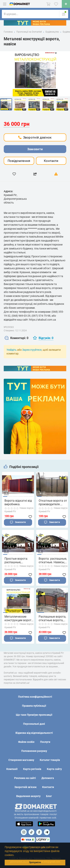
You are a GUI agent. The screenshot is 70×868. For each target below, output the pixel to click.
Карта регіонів (32, 769)
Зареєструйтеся (32, 350)
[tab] (17, 338)
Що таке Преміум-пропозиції (34, 715)
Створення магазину (21, 760)
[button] (15, 855)
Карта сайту (54, 769)
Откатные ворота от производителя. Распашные (53, 502)
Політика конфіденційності (35, 697)
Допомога (48, 778)
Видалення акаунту (28, 796)
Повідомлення (19, 161)
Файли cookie (26, 742)
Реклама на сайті (25, 778)
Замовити (35, 149)
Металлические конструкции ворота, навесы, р (19, 618)
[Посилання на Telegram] (47, 832)
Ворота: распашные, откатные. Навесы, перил (53, 560)
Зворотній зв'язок (25, 787)
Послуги (45, 742)
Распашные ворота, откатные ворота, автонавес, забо (52, 618)
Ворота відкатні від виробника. (18, 502)
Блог (49, 796)
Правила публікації (34, 706)
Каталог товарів (50, 760)
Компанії (12, 769)
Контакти (51, 161)
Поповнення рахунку (34, 751)
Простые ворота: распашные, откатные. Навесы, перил (18, 560)
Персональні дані (34, 724)
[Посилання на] (24, 832)
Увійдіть (12, 350)
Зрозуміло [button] (35, 862)
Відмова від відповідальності (34, 733)
